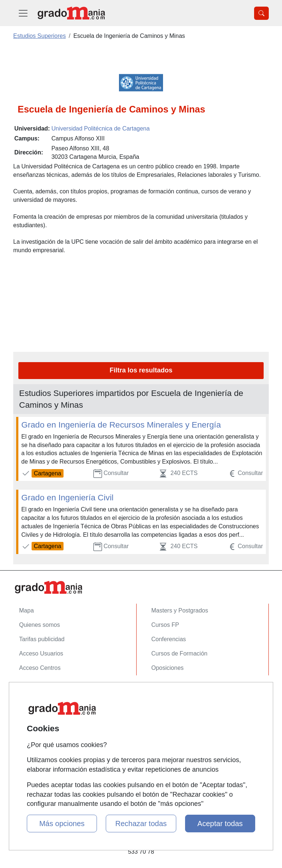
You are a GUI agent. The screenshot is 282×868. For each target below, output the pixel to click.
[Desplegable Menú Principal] (23, 13)
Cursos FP (165, 625)
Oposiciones (167, 668)
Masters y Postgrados (180, 610)
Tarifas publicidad (42, 639)
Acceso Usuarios (41, 653)
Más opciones (62, 824)
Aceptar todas (220, 824)
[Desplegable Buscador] (261, 13)
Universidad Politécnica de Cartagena (101, 128)
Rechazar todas (141, 824)
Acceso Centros (40, 668)
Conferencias (169, 639)
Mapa (26, 610)
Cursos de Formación (179, 653)
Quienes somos (39, 625)
